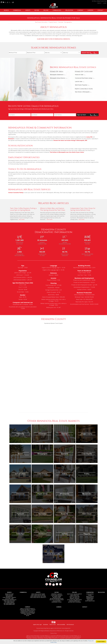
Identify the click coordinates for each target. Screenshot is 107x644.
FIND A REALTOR (75, 595)
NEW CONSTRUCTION (9, 601)
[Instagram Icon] (10, 2)
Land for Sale (79, 81)
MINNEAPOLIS (90, 597)
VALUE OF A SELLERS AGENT (75, 600)
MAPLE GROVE (90, 596)
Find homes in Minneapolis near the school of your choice (67, 152)
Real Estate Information (41, 22)
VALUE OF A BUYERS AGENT (57, 600)
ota (53, 39)
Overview (61, 22)
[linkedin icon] (50, 584)
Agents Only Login (37, 624)
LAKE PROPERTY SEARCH (9, 597)
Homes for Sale (79, 75)
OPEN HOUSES (9, 595)
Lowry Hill (89, 137)
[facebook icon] (47, 584)
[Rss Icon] (13, 2)
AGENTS (28, 10)
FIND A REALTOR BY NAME (38, 594)
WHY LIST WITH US (74, 597)
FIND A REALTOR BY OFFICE (38, 595)
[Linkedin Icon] (3, 2)
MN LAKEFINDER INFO (9, 603)
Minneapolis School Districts (58, 78)
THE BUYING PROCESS (57, 595)
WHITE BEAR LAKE (90, 601)
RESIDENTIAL (9, 596)
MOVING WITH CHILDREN (75, 602)
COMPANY (80, 10)
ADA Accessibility (61, 624)
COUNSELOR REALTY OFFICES (28, 610)
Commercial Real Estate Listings (84, 78)
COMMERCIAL (17, 10)
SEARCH (6, 10)
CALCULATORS (57, 601)
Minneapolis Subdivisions (57, 75)
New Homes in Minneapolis (82, 92)
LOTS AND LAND (9, 598)
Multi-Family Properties (81, 85)
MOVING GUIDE (57, 597)
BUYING (37, 10)
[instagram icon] (57, 584)
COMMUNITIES (57, 10)
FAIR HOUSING (28, 614)
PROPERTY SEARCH (57, 594)
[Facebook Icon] (1, 2)
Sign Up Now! (87, 115)
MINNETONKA (90, 598)
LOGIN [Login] (105, 3)
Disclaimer (46, 624)
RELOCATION (69, 10)
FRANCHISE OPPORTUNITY (28, 611)
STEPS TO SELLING (75, 596)
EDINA (90, 595)
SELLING (46, 10)
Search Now (90, 52)
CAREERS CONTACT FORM (28, 613)
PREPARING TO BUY (57, 602)
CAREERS (90, 10)
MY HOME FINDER (9, 602)
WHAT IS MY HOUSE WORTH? (75, 594)
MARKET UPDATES (75, 598)
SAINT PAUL (90, 600)
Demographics (68, 22)
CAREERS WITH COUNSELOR (28, 612)
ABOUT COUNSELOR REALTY (28, 608)
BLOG (28, 615)
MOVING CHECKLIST (75, 601)
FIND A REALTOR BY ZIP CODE (38, 596)
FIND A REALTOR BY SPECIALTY (38, 597)
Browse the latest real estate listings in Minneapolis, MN (70, 140)
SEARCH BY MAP (9, 594)
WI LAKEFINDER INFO (9, 604)
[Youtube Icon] (7, 2)
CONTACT (100, 10)
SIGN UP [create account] (99, 3)
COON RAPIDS (90, 594)
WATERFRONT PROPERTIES (9, 600)
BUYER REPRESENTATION (57, 598)
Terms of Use (53, 624)
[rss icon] (60, 584)
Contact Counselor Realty (16, 192)
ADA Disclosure (70, 624)
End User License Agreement (64, 628)
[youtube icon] (54, 584)
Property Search (53, 22)
